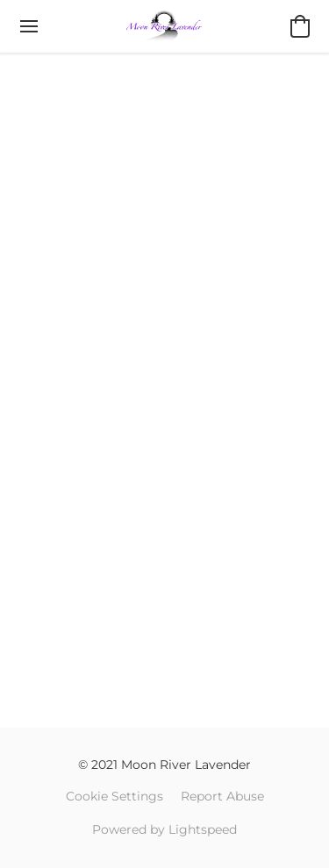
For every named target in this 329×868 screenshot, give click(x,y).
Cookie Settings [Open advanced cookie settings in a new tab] (114, 796)
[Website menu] (29, 26)
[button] (164, 26)
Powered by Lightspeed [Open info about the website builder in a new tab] (164, 829)
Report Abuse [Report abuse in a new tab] (222, 796)
